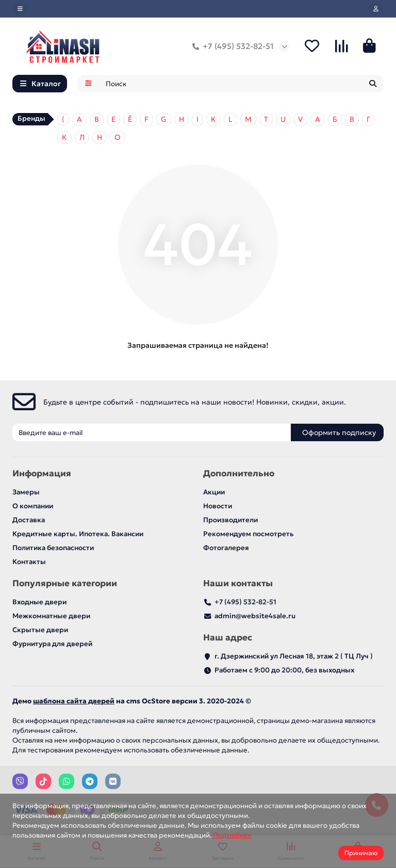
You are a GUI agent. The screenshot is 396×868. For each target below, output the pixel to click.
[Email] (152, 433)
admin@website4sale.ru (255, 616)
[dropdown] (20, 9)
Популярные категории (65, 584)
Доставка (29, 520)
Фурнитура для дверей (52, 644)
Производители (230, 520)
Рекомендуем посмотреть (248, 534)
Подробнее (233, 835)
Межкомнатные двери (51, 616)
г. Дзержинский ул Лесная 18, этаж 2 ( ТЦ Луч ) (294, 657)
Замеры (26, 493)
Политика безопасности (53, 548)
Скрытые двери (40, 630)
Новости (218, 507)
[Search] (242, 85)
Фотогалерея (226, 548)
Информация (42, 474)
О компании (33, 507)
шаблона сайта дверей (74, 702)
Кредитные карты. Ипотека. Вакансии (78, 534)
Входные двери (39, 602)
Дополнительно (239, 474)
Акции (214, 493)
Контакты (29, 562)
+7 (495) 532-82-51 (231, 47)
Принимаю (361, 853)
